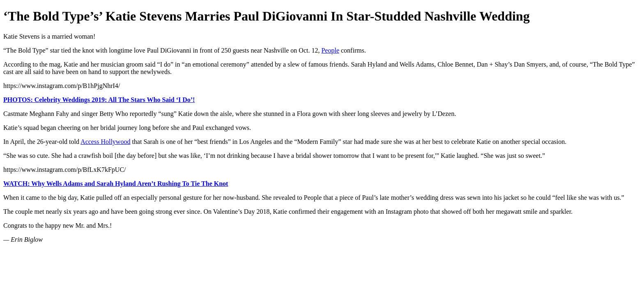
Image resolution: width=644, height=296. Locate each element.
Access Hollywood (105, 142)
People (330, 50)
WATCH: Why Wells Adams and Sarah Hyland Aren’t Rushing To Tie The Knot (116, 184)
